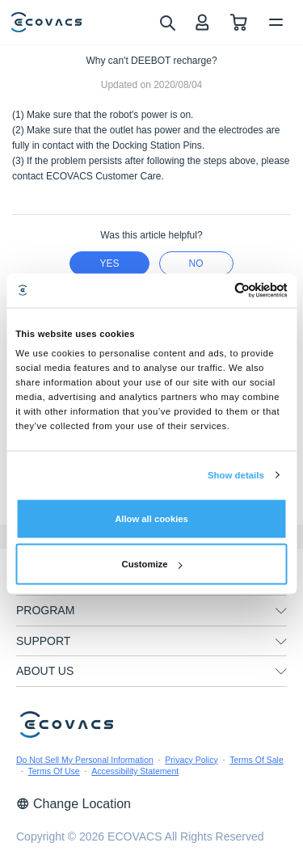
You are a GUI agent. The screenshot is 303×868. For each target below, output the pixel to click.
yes (109, 263)
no (196, 263)
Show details (236, 475)
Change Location (74, 804)
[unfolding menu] (281, 611)
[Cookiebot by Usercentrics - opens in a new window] (218, 291)
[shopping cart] (239, 22)
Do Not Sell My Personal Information (85, 760)
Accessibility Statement (135, 771)
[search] (167, 22)
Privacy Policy (191, 760)
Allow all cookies (151, 519)
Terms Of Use (54, 771)
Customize (152, 564)
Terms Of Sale (257, 760)
